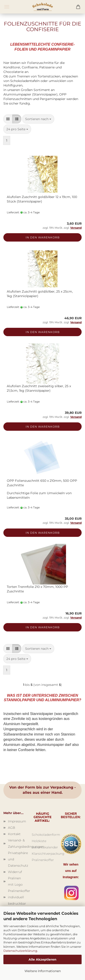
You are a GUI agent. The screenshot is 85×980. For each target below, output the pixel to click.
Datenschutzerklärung (20, 951)
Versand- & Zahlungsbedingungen (16, 843)
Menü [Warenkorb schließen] (7, 7)
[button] (8, 119)
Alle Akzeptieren (42, 959)
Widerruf (15, 872)
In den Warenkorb (43, 237)
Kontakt (14, 834)
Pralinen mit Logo (15, 881)
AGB (12, 828)
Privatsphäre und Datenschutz (16, 859)
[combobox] (38, 119)
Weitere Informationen (43, 971)
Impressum (16, 821)
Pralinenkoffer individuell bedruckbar (16, 897)
